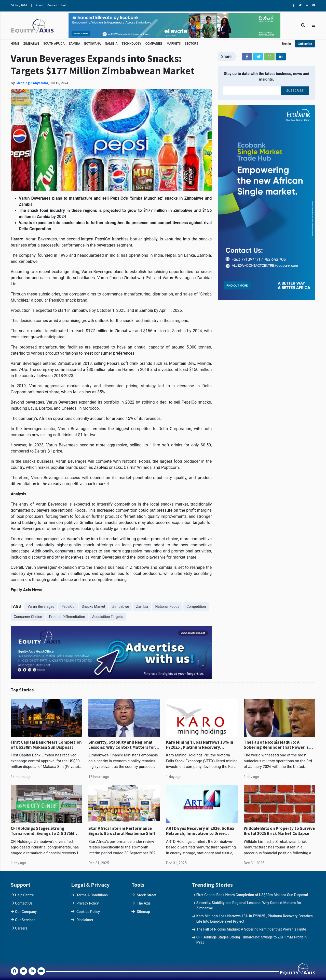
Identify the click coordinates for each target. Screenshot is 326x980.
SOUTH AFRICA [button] (54, 44)
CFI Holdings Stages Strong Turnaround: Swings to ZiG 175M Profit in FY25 (43, 831)
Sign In (286, 44)
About (40, 5)
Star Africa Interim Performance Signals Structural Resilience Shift (122, 831)
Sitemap (143, 912)
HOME (15, 44)
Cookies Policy (88, 912)
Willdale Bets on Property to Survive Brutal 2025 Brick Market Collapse (279, 831)
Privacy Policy (88, 903)
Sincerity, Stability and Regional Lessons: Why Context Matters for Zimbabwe (122, 745)
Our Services (25, 920)
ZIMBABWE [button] (31, 44)
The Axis (144, 903)
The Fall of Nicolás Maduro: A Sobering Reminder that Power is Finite (276, 745)
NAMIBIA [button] (111, 44)
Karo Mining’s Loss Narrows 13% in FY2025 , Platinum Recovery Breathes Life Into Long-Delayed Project (200, 745)
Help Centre (24, 895)
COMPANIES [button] (154, 44)
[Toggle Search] (303, 25)
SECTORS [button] (192, 44)
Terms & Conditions (92, 895)
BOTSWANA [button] (93, 44)
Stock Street (147, 895)
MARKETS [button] (174, 44)
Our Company (26, 912)
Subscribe (305, 44)
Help (64, 5)
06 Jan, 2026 (19, 5)
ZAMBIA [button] (74, 44)
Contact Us (24, 903)
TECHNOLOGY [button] (132, 44)
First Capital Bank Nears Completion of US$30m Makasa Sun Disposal (46, 745)
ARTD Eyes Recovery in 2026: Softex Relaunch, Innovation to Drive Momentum (200, 831)
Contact (52, 5)
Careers (21, 928)
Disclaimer (85, 920)
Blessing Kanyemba (32, 83)
